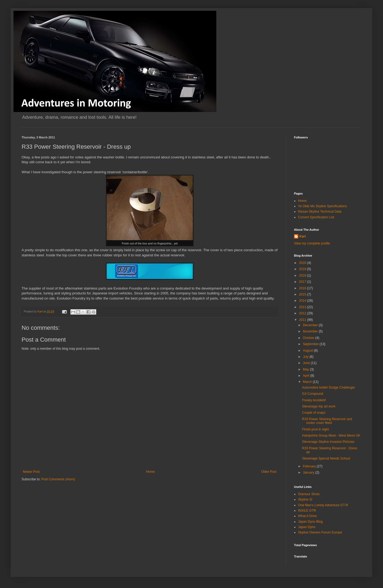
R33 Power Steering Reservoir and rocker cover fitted (327, 421)
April (307, 376)
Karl (302, 236)
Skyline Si (305, 499)
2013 (303, 307)
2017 (303, 282)
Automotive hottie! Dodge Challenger (329, 388)
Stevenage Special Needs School (326, 458)
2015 (303, 294)
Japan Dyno (307, 527)
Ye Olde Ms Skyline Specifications (322, 206)
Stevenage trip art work (319, 406)
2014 (303, 301)
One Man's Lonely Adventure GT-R (323, 505)
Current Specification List (316, 217)
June (307, 363)
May (306, 369)
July (306, 357)
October (309, 338)
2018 (303, 276)
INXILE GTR (307, 511)
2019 (303, 269)
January (309, 473)
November (311, 331)
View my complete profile (312, 243)
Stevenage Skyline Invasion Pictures (328, 442)
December (311, 325)
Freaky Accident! (314, 400)
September (311, 344)
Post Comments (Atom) (58, 479)
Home (151, 472)
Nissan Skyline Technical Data (320, 212)
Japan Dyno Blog (310, 522)
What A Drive (307, 516)
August (308, 351)
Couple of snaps (314, 413)
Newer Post (31, 472)
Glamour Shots (309, 494)
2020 (303, 263)
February (310, 466)
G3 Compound (313, 394)
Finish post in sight (315, 429)
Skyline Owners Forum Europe (320, 532)
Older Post (269, 472)
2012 (303, 313)
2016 (303, 288)
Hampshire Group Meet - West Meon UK (331, 436)
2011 (303, 320)
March (308, 382)
